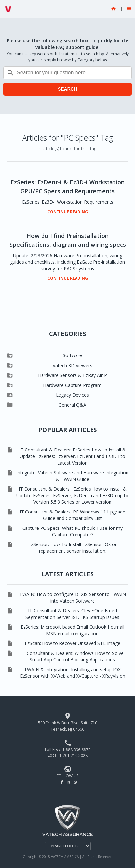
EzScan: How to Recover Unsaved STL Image (73, 643)
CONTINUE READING (68, 212)
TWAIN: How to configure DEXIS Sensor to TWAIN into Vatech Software (73, 598)
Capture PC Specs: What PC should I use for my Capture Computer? (72, 531)
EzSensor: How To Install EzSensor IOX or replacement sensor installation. (73, 548)
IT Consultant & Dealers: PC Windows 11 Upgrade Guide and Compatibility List (72, 515)
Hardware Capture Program (72, 385)
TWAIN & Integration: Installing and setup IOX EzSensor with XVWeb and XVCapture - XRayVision (73, 673)
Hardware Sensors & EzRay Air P (72, 375)
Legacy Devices (72, 395)
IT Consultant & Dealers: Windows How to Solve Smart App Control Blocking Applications (72, 656)
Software (72, 355)
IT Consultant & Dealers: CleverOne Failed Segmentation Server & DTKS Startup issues (72, 614)
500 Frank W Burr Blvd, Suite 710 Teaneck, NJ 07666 (68, 726)
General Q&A (72, 405)
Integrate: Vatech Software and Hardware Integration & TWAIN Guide (72, 476)
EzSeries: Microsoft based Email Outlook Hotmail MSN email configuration (72, 630)
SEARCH (67, 89)
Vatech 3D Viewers (72, 365)
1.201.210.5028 (74, 756)
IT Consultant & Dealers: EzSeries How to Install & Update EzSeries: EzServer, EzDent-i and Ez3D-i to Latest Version (73, 456)
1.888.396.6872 (76, 749)
